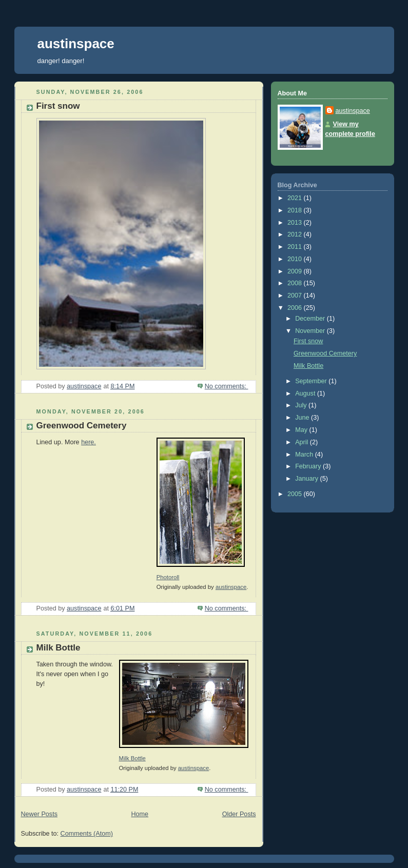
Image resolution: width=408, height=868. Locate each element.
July (302, 405)
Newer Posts (39, 814)
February (309, 466)
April (303, 442)
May (302, 430)
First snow (58, 106)
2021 (296, 198)
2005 (296, 494)
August (306, 393)
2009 (296, 271)
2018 (296, 210)
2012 (296, 234)
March (305, 455)
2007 (296, 295)
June (303, 418)
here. (89, 442)
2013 (296, 223)
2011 (296, 247)
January (307, 479)
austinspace (76, 44)
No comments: (227, 386)
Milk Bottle (59, 648)
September (312, 381)
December (311, 319)
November (311, 331)
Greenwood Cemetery (82, 426)
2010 (296, 259)
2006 (296, 308)
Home (140, 814)
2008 (296, 283)
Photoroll (168, 577)
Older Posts (239, 814)
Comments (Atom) (87, 834)
